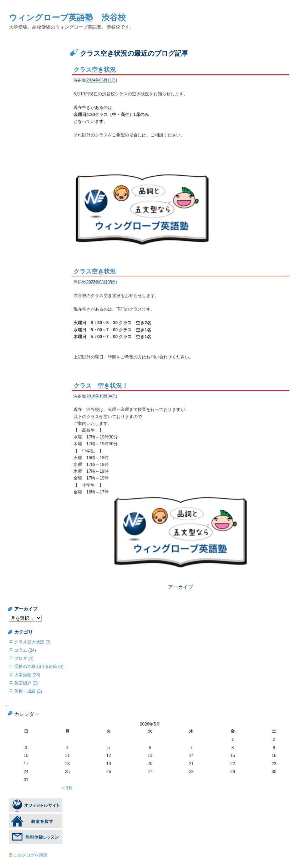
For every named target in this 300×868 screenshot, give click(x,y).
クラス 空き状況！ (101, 378)
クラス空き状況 (95, 70)
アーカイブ (180, 572)
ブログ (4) (24, 643)
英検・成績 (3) (28, 676)
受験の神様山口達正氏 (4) (39, 652)
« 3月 (67, 773)
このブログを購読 (30, 841)
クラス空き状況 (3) (32, 627)
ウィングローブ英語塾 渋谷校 (67, 17)
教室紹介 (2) (26, 668)
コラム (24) (25, 635)
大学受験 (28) (27, 660)
